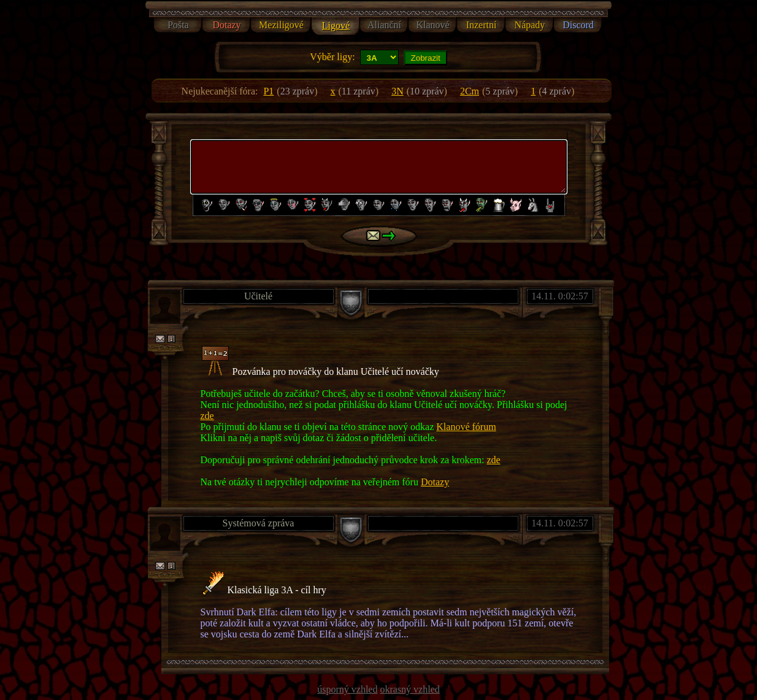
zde (207, 416)
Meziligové (281, 25)
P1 (268, 91)
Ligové (336, 25)
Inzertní (482, 25)
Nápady (530, 25)
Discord (578, 25)
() (297, 91)
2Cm (470, 91)
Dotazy (226, 25)
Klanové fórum (466, 427)
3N (398, 91)
